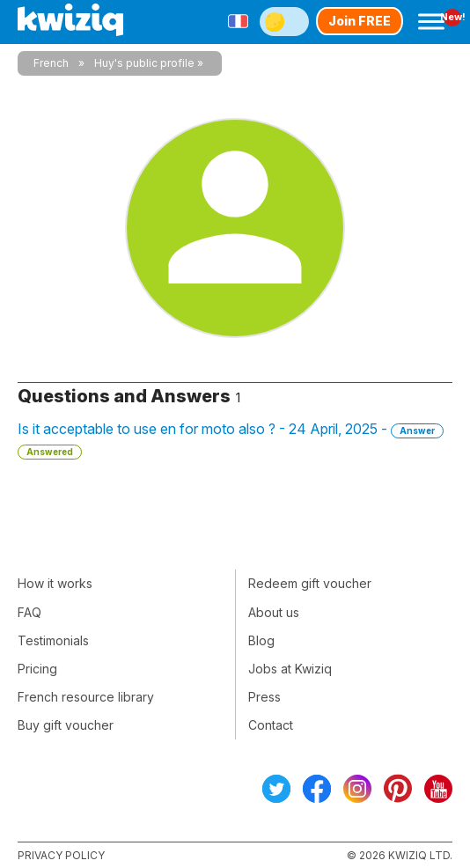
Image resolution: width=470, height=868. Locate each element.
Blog (261, 640)
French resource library (86, 697)
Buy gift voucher (66, 725)
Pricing (37, 669)
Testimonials (53, 640)
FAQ (29, 612)
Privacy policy (61, 855)
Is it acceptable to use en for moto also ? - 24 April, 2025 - (231, 440)
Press (264, 697)
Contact (271, 725)
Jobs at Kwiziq (290, 669)
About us (274, 612)
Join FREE (360, 21)
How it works (55, 583)
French (51, 63)
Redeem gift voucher (310, 583)
